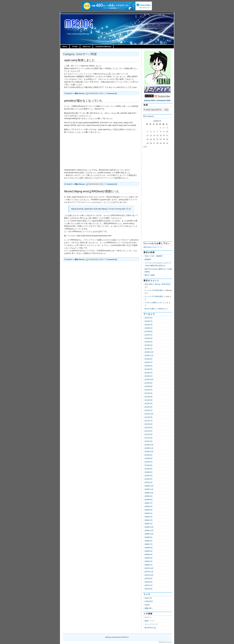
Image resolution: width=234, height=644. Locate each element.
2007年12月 (149, 568)
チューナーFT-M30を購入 (154, 290)
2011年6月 (149, 424)
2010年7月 (149, 462)
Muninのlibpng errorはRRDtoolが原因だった (92, 191)
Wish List (87, 47)
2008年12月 (149, 527)
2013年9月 (149, 359)
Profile (75, 47)
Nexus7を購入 (150, 309)
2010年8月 (149, 458)
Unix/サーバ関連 (72, 93)
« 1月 (145, 147)
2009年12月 (149, 486)
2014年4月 (149, 342)
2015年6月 (149, 325)
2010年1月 (149, 482)
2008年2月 (149, 561)
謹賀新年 (148, 259)
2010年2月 (149, 479)
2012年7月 (149, 390)
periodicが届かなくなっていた (83, 101)
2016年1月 (149, 321)
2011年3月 (149, 434)
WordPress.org (150, 628)
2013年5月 (149, 366)
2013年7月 (149, 362)
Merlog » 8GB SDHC (163, 284)
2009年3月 (149, 517)
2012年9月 (149, 383)
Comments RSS (164, 101)
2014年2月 (149, 345)
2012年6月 (149, 393)
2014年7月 (149, 335)
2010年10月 (149, 452)
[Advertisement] (156, 195)
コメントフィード (151, 624)
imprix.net (148, 598)
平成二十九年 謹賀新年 (154, 256)
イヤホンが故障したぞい (154, 303)
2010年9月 (149, 455)
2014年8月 (149, 331)
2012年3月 (149, 404)
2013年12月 (149, 352)
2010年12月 (149, 445)
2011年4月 (149, 431)
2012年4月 (149, 400)
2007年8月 (149, 582)
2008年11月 (149, 530)
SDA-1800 (148, 284)
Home (65, 47)
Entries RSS (150, 101)
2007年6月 (149, 589)
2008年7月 (149, 544)
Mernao (82, 93)
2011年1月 (149, 441)
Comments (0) (112, 93)
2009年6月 (149, 506)
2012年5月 (149, 397)
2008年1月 (149, 565)
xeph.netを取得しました (80, 60)
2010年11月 (149, 448)
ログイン (148, 617)
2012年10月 (149, 380)
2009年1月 (149, 524)
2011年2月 (149, 438)
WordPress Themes (165, 642)
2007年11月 (149, 572)
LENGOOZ (149, 601)
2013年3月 (149, 369)
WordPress (125, 637)
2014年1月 (149, 349)
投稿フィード (150, 621)
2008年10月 (149, 534)
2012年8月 (149, 386)
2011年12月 (149, 414)
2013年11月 (149, 355)
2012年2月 (149, 407)
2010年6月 (149, 465)
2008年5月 (149, 551)
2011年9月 (149, 417)
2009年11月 (149, 489)
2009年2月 (149, 520)
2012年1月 (149, 410)
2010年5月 (149, 469)
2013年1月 (149, 376)
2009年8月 (149, 500)
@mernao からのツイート (153, 247)
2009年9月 (149, 496)
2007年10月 (149, 575)
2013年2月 (149, 373)
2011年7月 (149, 421)
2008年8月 (149, 541)
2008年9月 (149, 537)
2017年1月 (149, 318)
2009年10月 (149, 493)
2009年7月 (149, 503)
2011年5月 (149, 428)
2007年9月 (149, 579)
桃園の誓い (149, 608)
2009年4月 (149, 513)
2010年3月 (149, 476)
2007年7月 (149, 585)
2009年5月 (149, 510)
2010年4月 (149, 472)
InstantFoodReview (103, 47)
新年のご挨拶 (150, 275)
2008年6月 (149, 548)
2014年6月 (149, 338)
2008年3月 (149, 558)
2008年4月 (149, 554)
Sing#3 (147, 605)
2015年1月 (149, 328)
